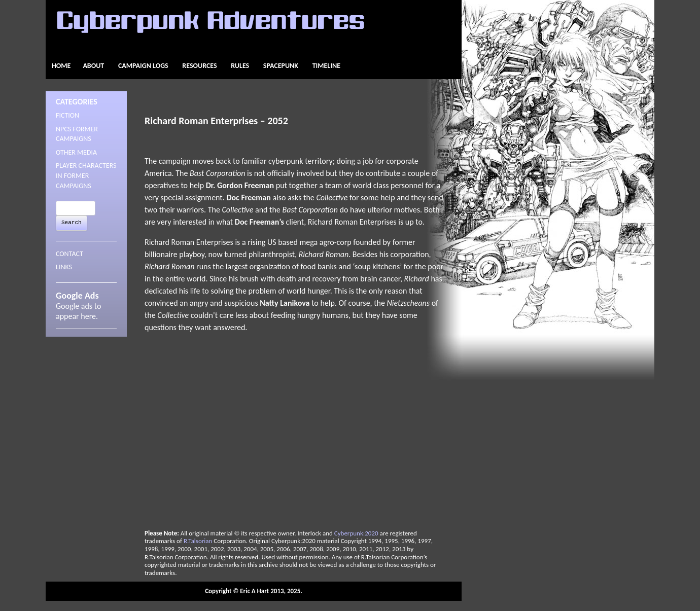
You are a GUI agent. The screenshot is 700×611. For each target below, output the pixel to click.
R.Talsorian (198, 541)
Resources (199, 66)
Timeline (326, 66)
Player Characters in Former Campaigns (86, 175)
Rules (240, 66)
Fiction (67, 115)
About (93, 66)
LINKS (64, 267)
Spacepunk (281, 66)
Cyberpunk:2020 (356, 533)
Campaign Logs (143, 66)
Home (61, 66)
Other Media (76, 152)
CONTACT (69, 254)
